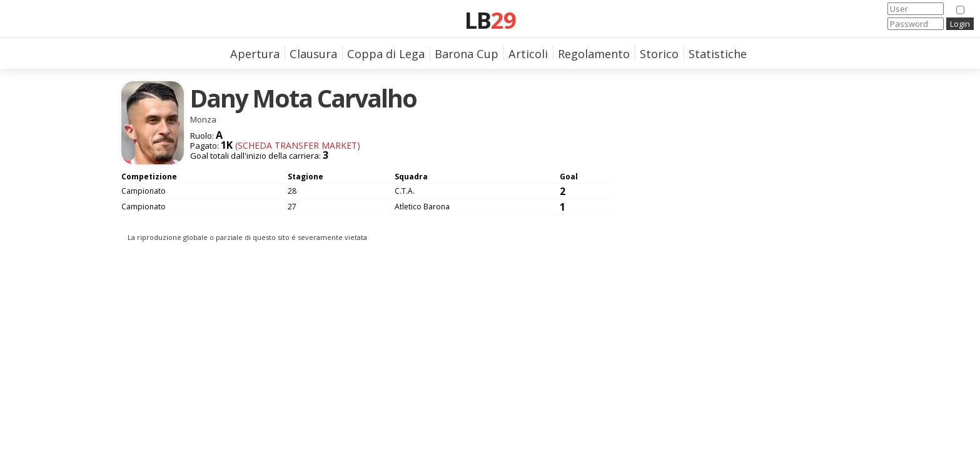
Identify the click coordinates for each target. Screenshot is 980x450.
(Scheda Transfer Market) (296, 145)
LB (490, 20)
